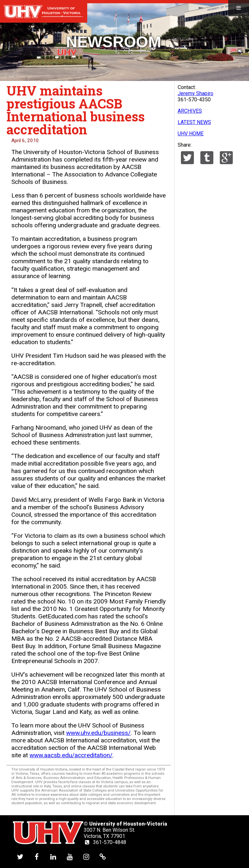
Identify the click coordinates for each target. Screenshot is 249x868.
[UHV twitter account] (20, 857)
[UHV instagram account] (86, 857)
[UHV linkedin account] (53, 857)
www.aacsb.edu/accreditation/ (71, 755)
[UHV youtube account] (70, 857)
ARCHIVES (190, 111)
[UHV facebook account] (37, 857)
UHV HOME (191, 134)
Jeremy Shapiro (196, 93)
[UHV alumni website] (103, 857)
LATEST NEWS (194, 122)
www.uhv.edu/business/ (98, 733)
